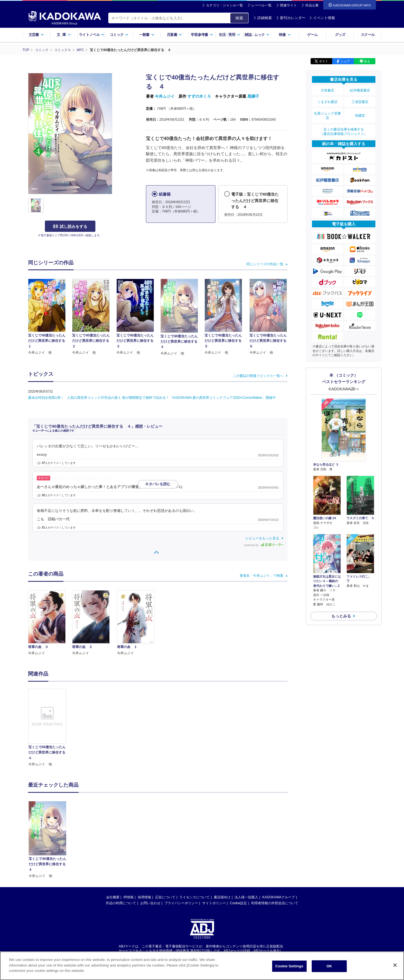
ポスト (324, 61)
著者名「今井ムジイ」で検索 (261, 576)
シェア (345, 61)
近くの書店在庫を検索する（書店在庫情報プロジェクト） (344, 132)
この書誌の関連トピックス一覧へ (258, 376)
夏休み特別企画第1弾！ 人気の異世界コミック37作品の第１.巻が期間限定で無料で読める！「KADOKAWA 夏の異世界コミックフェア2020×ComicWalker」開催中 (152, 398)
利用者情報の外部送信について (275, 849)
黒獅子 (253, 96)
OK (329, 966)
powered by (264, 545)
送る (367, 61)
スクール (368, 35)
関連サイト (288, 5)
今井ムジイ (165, 96)
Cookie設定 (238, 849)
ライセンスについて (194, 843)
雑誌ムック (257, 35)
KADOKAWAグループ (279, 843)
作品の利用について (121, 849)
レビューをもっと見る (262, 538)
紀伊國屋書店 (360, 90)
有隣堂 (360, 116)
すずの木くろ (199, 96)
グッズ (340, 35)
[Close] (395, 965)
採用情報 (144, 843)
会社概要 (113, 843)
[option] (50, 728)
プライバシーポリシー (181, 849)
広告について (165, 843)
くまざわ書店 (327, 102)
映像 (285, 35)
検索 (239, 18)
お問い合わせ (150, 849)
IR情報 (128, 843)
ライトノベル (92, 35)
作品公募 (312, 5)
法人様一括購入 (246, 843)
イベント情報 (322, 18)
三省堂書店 (360, 102)
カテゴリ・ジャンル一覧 (224, 5)
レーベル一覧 (261, 5)
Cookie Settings (289, 966)
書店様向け (222, 843)
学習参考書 (202, 35)
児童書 (174, 35)
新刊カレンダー (291, 18)
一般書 (147, 35)
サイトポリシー (214, 849)
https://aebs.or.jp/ (182, 901)
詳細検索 (263, 18)
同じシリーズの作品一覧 (265, 264)
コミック (119, 35)
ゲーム (312, 35)
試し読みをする (70, 226)
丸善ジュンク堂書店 (327, 116)
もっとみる (341, 616)
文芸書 (36, 35)
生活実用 (230, 35)
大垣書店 (327, 90)
